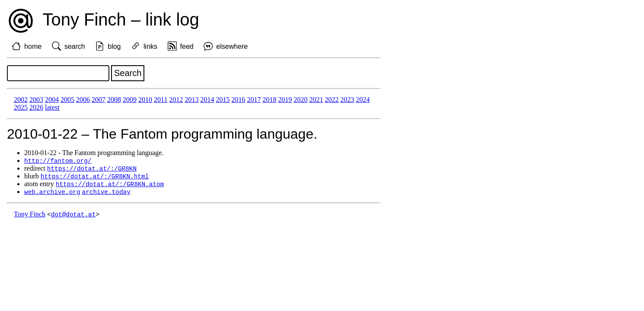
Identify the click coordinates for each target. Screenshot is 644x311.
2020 (300, 100)
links (150, 46)
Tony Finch (30, 217)
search (75, 46)
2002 (21, 100)
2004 (52, 100)
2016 (238, 100)
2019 (285, 100)
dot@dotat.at (73, 217)
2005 (67, 100)
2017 (254, 100)
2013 (191, 100)
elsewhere (232, 46)
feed (187, 46)
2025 (21, 107)
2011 (161, 100)
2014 (207, 100)
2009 (130, 100)
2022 (332, 100)
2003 (36, 100)
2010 (145, 100)
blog (114, 46)
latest (52, 107)
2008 (114, 100)
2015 (223, 100)
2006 (83, 100)
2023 (347, 100)
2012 (176, 100)
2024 (363, 100)
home (33, 46)
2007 (99, 100)
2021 (316, 100)
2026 (36, 107)
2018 (269, 100)
